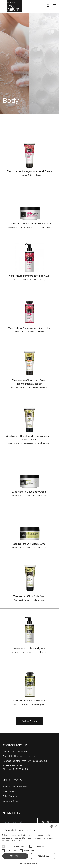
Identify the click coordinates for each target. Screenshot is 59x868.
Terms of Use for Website (15, 787)
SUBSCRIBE (47, 822)
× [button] (56, 827)
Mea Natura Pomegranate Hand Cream (29, 171)
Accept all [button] (15, 856)
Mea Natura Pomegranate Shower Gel (29, 328)
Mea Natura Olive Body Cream (29, 492)
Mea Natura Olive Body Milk (29, 648)
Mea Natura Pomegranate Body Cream (29, 224)
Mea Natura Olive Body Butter (29, 544)
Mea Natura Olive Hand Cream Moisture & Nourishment (29, 438)
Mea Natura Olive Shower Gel (29, 701)
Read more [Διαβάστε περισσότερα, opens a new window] (19, 841)
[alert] (29, 846)
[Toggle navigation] (54, 6)
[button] (29, 863)
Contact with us (10, 801)
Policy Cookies (10, 796)
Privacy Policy (9, 792)
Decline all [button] (43, 856)
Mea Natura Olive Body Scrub (29, 596)
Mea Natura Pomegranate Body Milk (29, 276)
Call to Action (29, 721)
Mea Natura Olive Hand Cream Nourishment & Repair (29, 382)
